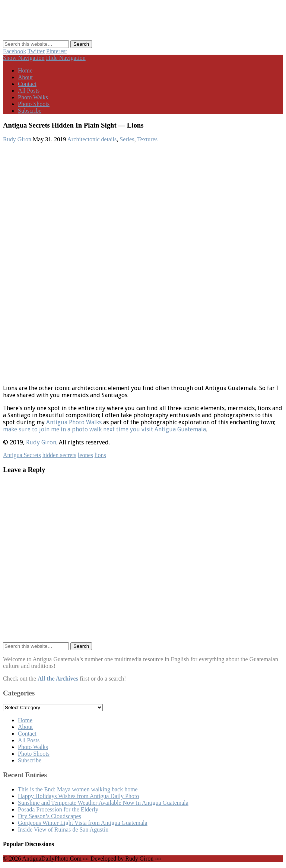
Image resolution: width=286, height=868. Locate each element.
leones (85, 455)
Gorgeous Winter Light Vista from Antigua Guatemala (83, 823)
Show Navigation (24, 58)
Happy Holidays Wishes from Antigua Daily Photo (78, 796)
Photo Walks (33, 97)
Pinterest (57, 51)
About (25, 77)
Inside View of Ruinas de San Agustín (63, 830)
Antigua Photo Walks (74, 422)
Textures (147, 139)
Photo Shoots (34, 104)
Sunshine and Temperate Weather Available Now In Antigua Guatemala (103, 803)
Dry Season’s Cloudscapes (50, 816)
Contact (27, 84)
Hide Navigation (66, 58)
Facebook (15, 51)
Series (127, 139)
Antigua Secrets (22, 455)
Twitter (36, 51)
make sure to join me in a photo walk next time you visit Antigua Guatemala (104, 429)
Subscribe (30, 111)
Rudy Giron (17, 139)
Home (25, 70)
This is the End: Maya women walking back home (78, 789)
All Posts (29, 91)
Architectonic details (92, 139)
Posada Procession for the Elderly (58, 809)
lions (100, 455)
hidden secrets (59, 455)
